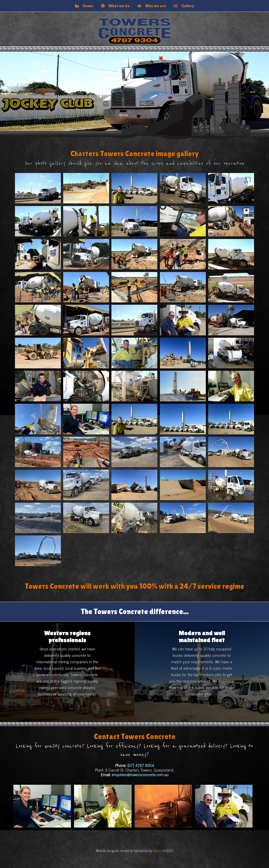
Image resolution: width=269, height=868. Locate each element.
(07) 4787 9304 (141, 765)
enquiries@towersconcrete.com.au (140, 775)
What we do (115, 6)
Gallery (184, 6)
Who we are (152, 6)
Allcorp (158, 850)
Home (84, 6)
